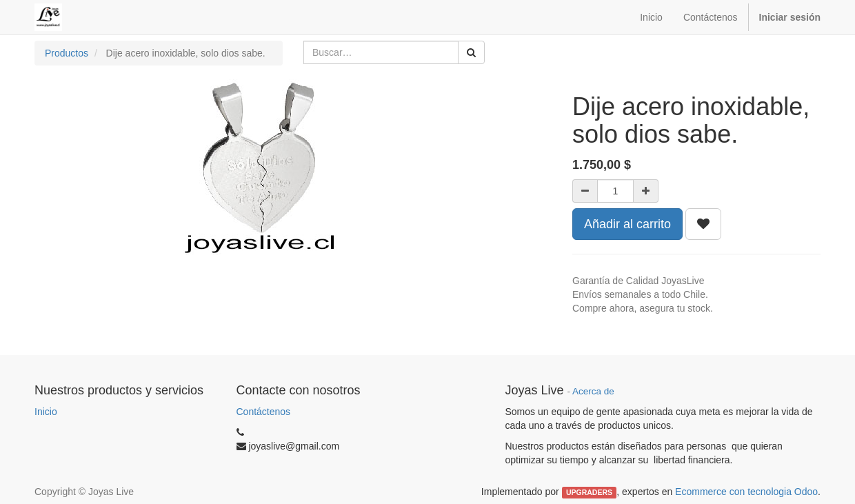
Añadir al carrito (627, 224)
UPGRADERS (589, 492)
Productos (67, 53)
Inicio (46, 412)
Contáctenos (264, 412)
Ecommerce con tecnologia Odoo (746, 492)
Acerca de (593, 391)
